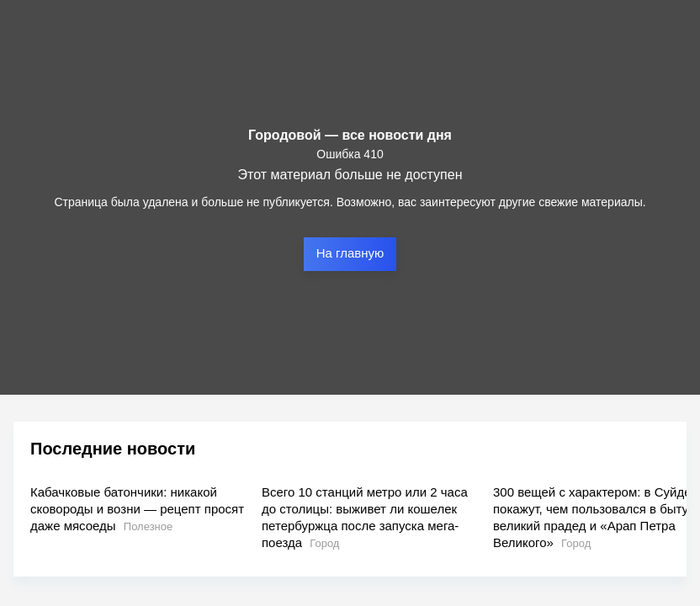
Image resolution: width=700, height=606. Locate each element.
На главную (350, 253)
